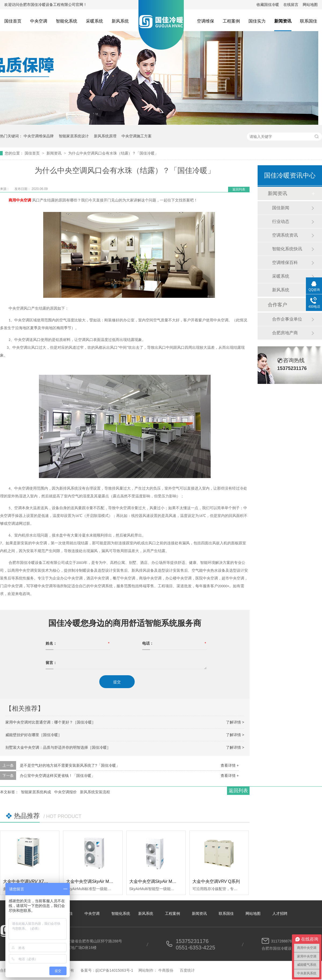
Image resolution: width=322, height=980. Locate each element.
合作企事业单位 (287, 319)
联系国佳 (309, 21)
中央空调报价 (65, 792)
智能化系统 (67, 21)
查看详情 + (230, 765)
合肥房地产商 (285, 333)
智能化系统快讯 (287, 249)
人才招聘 (280, 913)
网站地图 (310, 5)
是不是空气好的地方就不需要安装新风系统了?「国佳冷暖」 (70, 765)
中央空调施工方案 (137, 136)
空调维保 (206, 21)
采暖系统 (94, 21)
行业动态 (281, 221)
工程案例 (231, 21)
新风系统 (120, 21)
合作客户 (277, 305)
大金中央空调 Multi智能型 (160, 881)
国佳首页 (13, 21)
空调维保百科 (285, 263)
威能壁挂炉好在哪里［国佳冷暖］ (34, 735)
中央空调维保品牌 (39, 136)
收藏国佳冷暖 (268, 5)
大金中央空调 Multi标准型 (97, 881)
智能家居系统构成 (36, 792)
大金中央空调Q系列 (216, 881)
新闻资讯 (283, 21)
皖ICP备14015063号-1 (114, 970)
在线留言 (291, 5)
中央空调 (39, 21)
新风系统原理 (105, 136)
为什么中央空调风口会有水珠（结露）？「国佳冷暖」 (113, 153)
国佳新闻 (281, 208)
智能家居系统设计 (74, 136)
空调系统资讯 (285, 235)
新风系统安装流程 (95, 792)
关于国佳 (65, 913)
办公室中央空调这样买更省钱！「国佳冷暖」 (57, 776)
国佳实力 (257, 21)
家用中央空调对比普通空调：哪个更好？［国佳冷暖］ (50, 722)
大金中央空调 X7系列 (28, 881)
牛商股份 (166, 970)
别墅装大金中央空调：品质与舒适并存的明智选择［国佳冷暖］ (58, 747)
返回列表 (239, 189)
